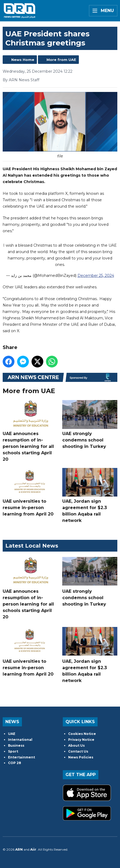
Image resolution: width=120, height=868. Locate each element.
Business (16, 745)
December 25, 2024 (96, 276)
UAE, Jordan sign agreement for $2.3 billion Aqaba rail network (90, 495)
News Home (23, 60)
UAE (12, 734)
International (20, 740)
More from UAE (61, 60)
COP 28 (15, 763)
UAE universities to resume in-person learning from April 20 (30, 492)
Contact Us (78, 751)
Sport (13, 751)
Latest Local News (32, 546)
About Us (76, 745)
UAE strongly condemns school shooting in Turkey (90, 425)
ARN (19, 849)
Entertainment (22, 757)
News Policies (81, 757)
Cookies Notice (82, 734)
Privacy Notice (81, 740)
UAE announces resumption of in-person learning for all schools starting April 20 (30, 431)
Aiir (33, 849)
